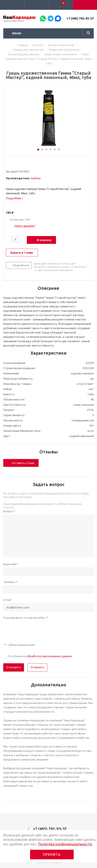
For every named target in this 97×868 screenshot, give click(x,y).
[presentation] (36, 630)
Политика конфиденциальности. (65, 844)
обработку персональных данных (49, 656)
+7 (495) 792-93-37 (80, 18)
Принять (52, 854)
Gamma (36, 178)
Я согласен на (40, 656)
